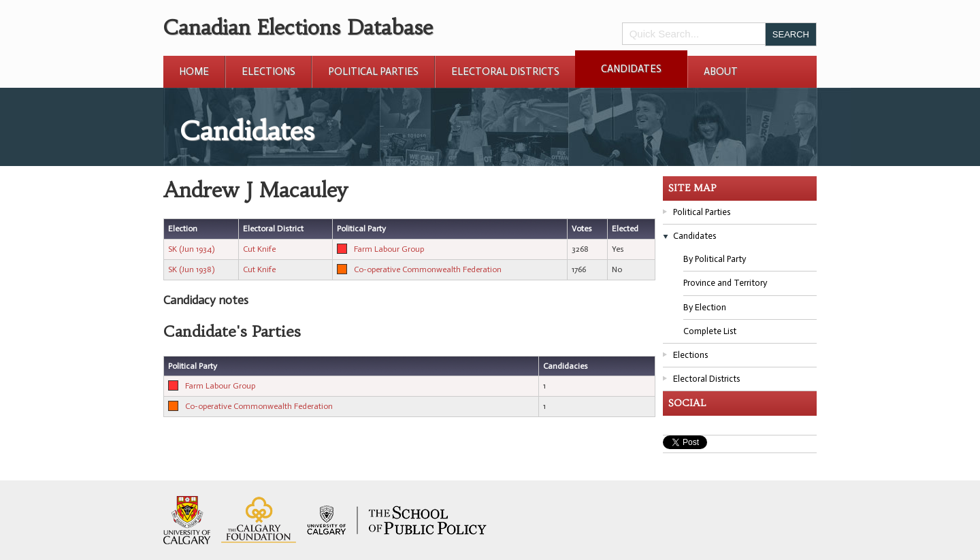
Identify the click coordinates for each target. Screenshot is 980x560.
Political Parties (373, 71)
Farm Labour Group (389, 249)
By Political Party (715, 259)
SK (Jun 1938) (191, 269)
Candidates (631, 69)
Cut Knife (259, 249)
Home (194, 71)
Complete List (710, 331)
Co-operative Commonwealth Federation (428, 269)
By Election (705, 307)
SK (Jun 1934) (191, 249)
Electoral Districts (505, 71)
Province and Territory (725, 283)
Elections (268, 71)
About (721, 71)
